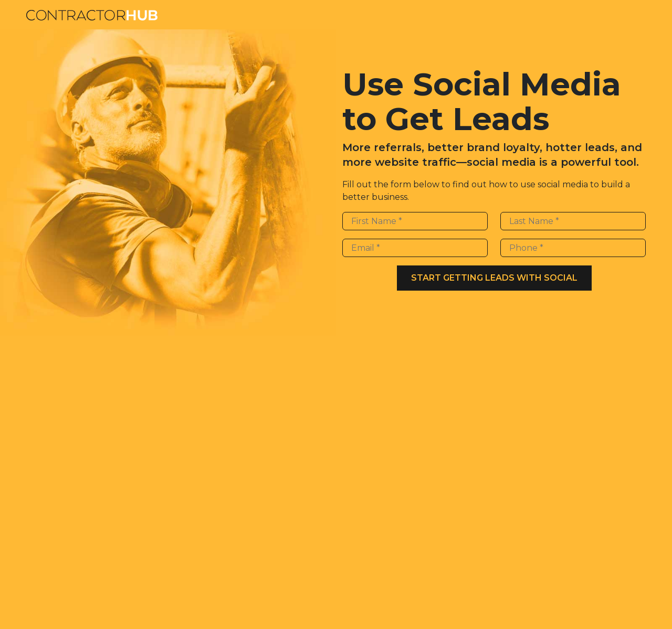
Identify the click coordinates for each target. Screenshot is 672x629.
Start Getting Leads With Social (494, 278)
